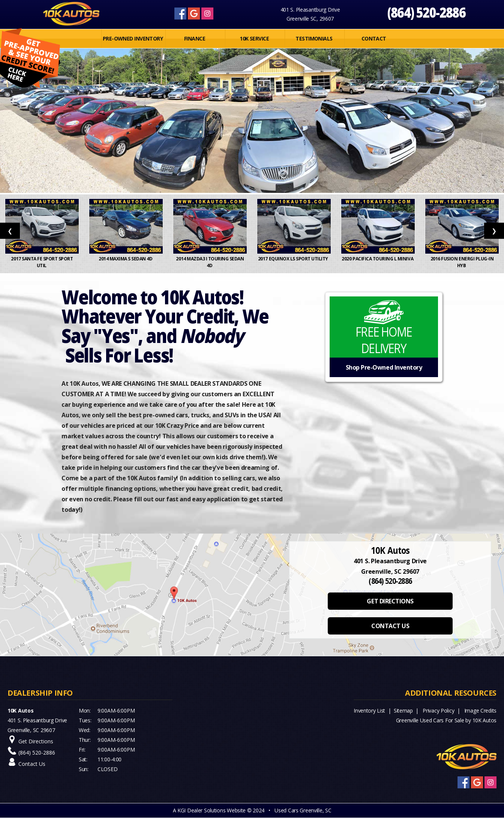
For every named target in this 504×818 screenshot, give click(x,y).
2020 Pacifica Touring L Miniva (378, 259)
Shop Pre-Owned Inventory (384, 367)
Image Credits (480, 710)
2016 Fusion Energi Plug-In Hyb (462, 262)
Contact (374, 38)
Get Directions (36, 741)
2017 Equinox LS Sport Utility (294, 259)
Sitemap (403, 710)
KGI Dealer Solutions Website (211, 810)
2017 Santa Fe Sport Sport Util (42, 262)
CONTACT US (390, 626)
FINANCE (195, 38)
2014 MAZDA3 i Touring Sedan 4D (210, 262)
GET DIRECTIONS (390, 601)
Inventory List (369, 710)
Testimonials (314, 38)
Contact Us (32, 764)
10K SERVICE (254, 38)
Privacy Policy (438, 710)
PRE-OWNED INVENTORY (133, 38)
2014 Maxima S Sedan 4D (126, 259)
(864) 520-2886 (427, 12)
